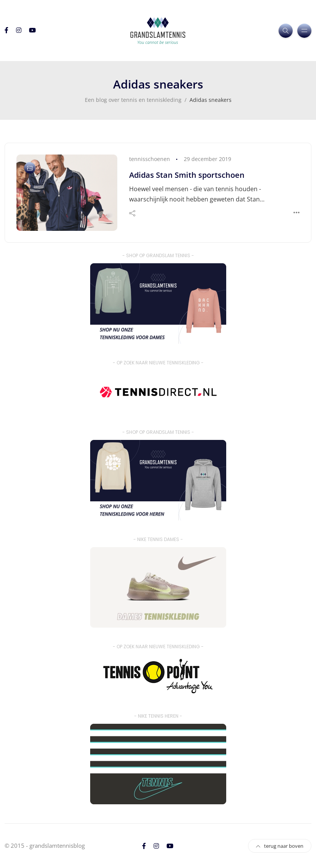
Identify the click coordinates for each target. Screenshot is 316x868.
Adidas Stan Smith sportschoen (187, 175)
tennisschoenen (150, 159)
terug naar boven (280, 846)
